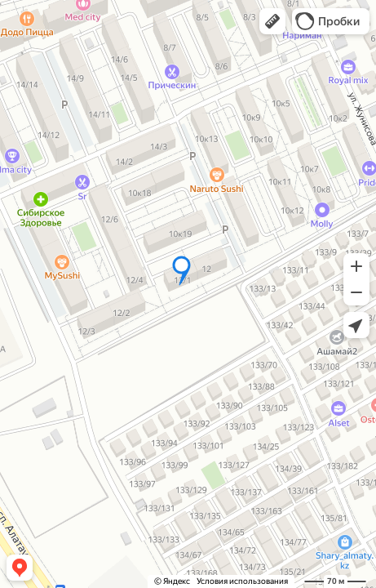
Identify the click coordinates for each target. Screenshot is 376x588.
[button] (272, 21)
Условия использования (242, 581)
